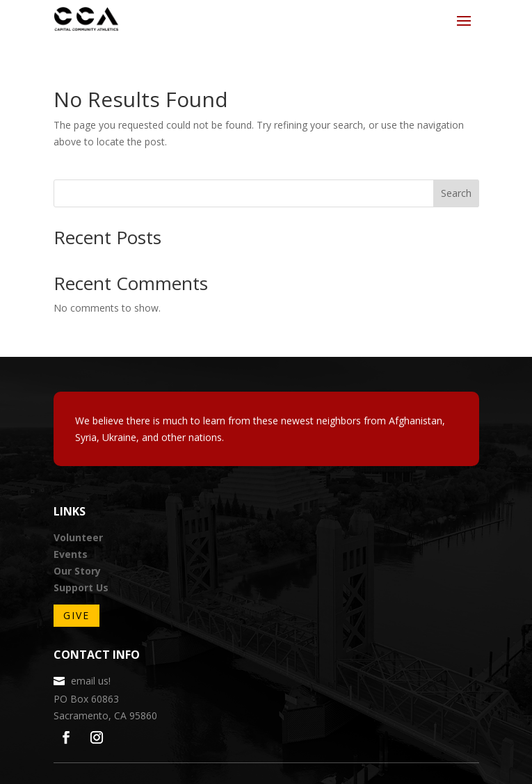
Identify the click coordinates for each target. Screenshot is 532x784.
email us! (91, 681)
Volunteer (78, 537)
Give (76, 615)
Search (456, 193)
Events (71, 554)
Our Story (77, 571)
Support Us (81, 587)
